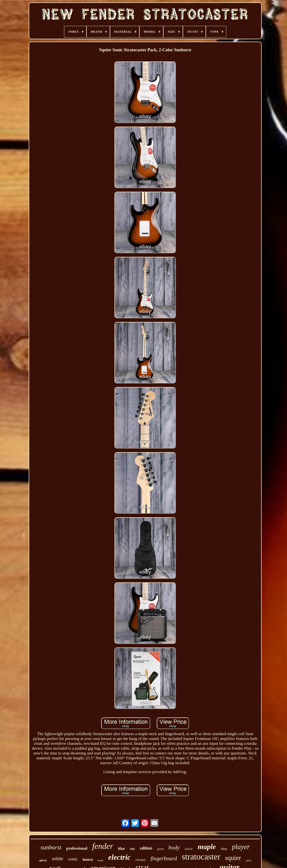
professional (77, 848)
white (57, 858)
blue (121, 849)
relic (132, 849)
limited (88, 860)
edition (146, 848)
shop (224, 849)
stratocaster (201, 857)
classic (189, 849)
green (160, 849)
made (100, 860)
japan (249, 860)
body (174, 847)
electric (119, 857)
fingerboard (164, 858)
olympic (141, 860)
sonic (73, 859)
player (241, 847)
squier (233, 858)
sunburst (51, 847)
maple (207, 847)
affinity (43, 860)
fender (103, 846)
